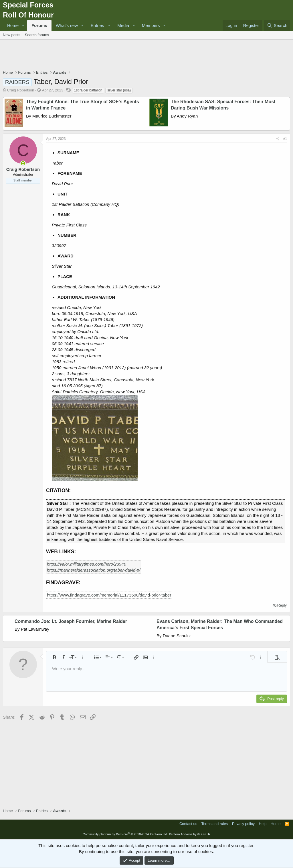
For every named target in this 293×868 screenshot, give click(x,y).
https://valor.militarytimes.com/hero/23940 (87, 564)
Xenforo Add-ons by (190, 834)
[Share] (278, 139)
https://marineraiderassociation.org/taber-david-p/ (94, 570)
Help (263, 824)
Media (123, 25)
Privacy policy (243, 824)
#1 (285, 139)
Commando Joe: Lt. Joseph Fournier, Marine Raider (71, 621)
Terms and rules (215, 824)
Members (151, 25)
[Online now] (23, 163)
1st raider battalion (88, 90)
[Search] (277, 25)
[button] (23, 25)
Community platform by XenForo (125, 834)
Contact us (188, 824)
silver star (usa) (119, 90)
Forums (39, 25)
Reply (282, 605)
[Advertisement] (146, 55)
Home (13, 25)
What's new (67, 25)
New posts (12, 35)
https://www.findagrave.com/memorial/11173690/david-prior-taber (109, 595)
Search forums (37, 35)
